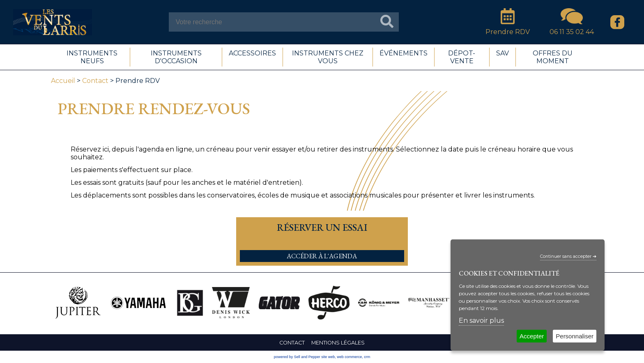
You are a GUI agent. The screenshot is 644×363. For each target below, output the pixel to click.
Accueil (63, 81)
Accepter (532, 336)
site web (328, 357)
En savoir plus (481, 320)
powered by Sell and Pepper (297, 357)
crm (367, 357)
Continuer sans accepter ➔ (568, 256)
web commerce (349, 357)
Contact (95, 81)
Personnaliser (575, 336)
